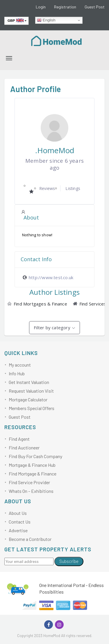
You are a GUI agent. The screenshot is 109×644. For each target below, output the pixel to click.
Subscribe (69, 561)
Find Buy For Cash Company (35, 456)
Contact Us (20, 522)
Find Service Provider (29, 482)
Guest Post (95, 7)
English (46, 20)
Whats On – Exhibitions (31, 491)
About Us (18, 513)
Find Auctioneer (24, 448)
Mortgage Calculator (28, 399)
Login (41, 7)
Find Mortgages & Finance (37, 304)
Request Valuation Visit (31, 391)
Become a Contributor (30, 539)
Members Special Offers (32, 408)
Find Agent (19, 439)
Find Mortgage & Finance (33, 474)
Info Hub (17, 373)
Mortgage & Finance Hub (32, 465)
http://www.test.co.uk (51, 277)
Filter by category (52, 328)
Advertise (18, 530)
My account (20, 365)
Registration (65, 7)
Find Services (90, 304)
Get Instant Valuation (29, 382)
